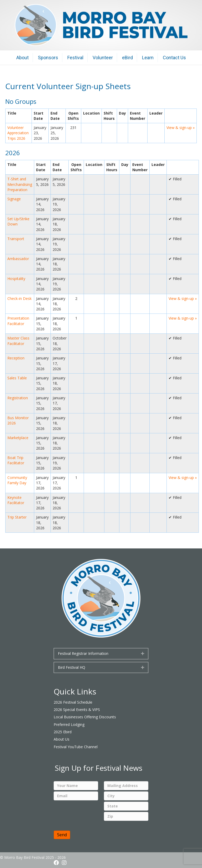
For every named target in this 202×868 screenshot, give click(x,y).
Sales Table (17, 378)
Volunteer (103, 58)
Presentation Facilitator (18, 321)
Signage (14, 199)
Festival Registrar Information (83, 653)
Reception (16, 358)
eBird (127, 58)
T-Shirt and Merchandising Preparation (20, 184)
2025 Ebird (63, 732)
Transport (16, 239)
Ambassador (18, 259)
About (22, 58)
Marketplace (18, 438)
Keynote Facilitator (16, 500)
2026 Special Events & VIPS (77, 710)
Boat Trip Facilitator (16, 460)
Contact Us (174, 58)
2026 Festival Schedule (73, 702)
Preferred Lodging (69, 724)
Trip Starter (17, 517)
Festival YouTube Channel (76, 747)
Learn (148, 58)
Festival (75, 58)
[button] (56, 863)
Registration (18, 398)
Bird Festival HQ (72, 667)
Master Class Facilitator (18, 341)
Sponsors (48, 58)
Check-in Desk (19, 298)
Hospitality (16, 279)
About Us (62, 739)
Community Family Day (17, 480)
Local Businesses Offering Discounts (85, 717)
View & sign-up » (181, 128)
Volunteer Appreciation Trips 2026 (18, 133)
